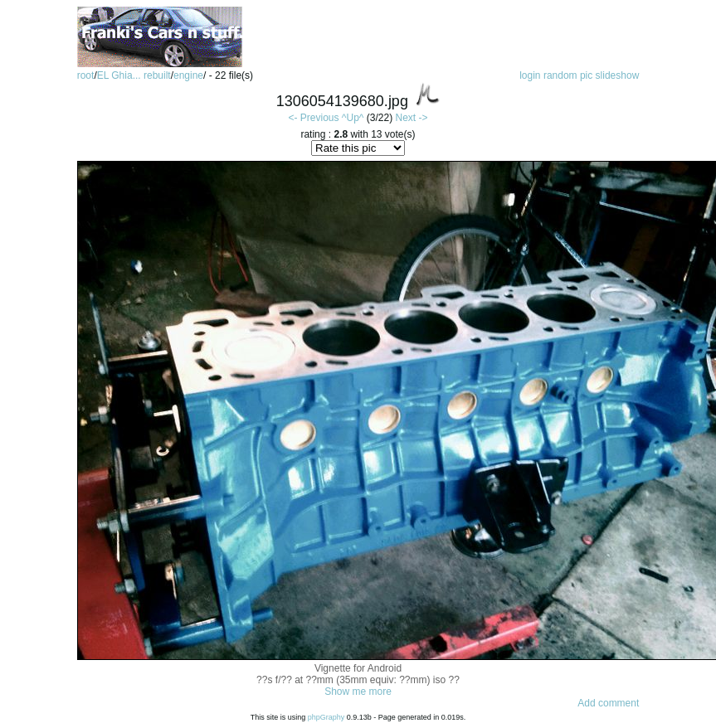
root (86, 75)
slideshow (618, 75)
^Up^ (353, 118)
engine (188, 75)
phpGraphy (326, 717)
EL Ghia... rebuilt (134, 75)
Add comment (608, 703)
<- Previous (313, 118)
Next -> (411, 118)
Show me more (358, 692)
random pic (568, 75)
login (530, 75)
